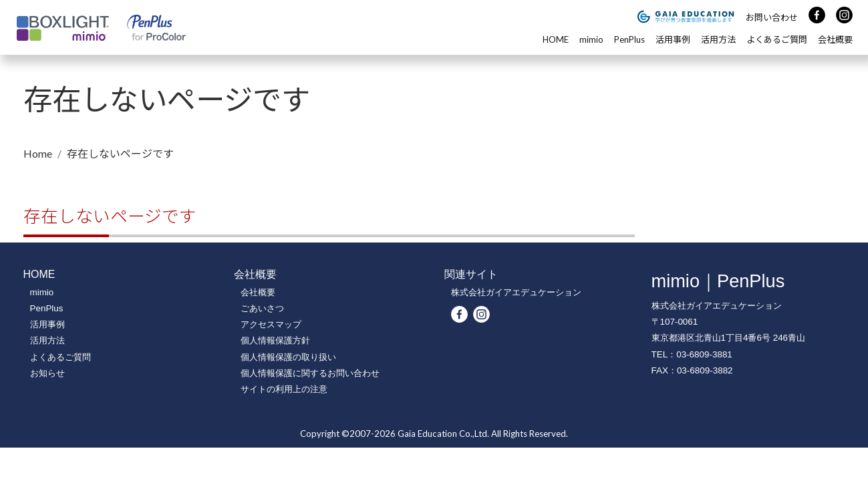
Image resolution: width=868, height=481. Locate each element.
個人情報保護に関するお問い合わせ (310, 373)
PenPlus (629, 39)
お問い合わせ (772, 17)
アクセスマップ (271, 324)
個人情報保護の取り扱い (288, 357)
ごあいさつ (262, 308)
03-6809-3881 (704, 354)
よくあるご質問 (777, 39)
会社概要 (835, 39)
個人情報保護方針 (275, 340)
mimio (591, 39)
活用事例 (673, 39)
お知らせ (47, 373)
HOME (556, 39)
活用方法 (718, 39)
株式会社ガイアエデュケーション (516, 292)
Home (38, 153)
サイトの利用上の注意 (284, 389)
